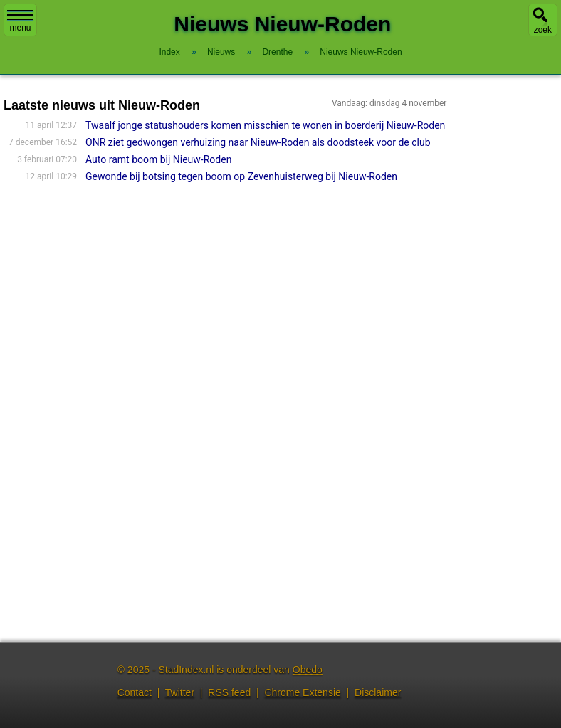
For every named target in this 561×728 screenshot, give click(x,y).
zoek (543, 30)
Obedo (308, 670)
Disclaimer (378, 692)
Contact (135, 692)
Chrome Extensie (302, 692)
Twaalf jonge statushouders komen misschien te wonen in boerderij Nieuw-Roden (265, 125)
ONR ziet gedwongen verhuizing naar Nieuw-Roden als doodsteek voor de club (258, 142)
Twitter (180, 692)
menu (20, 21)
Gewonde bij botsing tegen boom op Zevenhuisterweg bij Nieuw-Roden (241, 176)
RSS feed (229, 692)
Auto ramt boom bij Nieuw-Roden (158, 159)
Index (169, 52)
